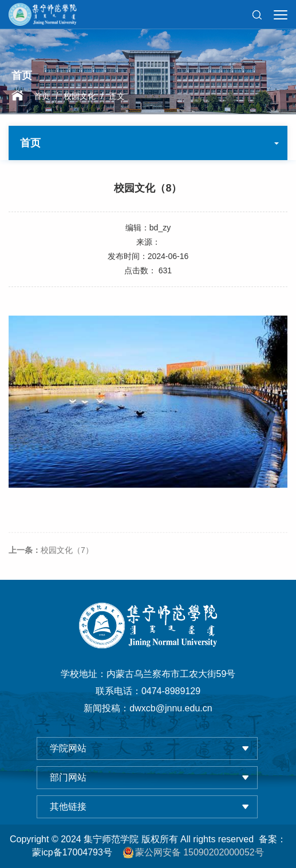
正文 (117, 96)
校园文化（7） (51, 565)
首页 (42, 96)
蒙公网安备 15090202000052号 (193, 853)
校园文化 (80, 96)
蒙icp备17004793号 (72, 852)
